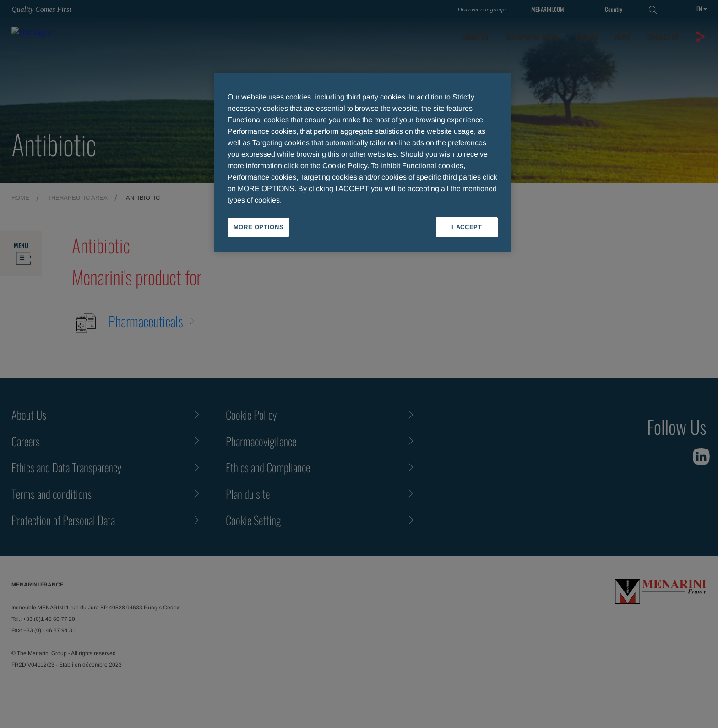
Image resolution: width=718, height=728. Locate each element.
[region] (363, 163)
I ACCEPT (467, 227)
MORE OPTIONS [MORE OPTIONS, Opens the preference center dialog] (259, 227)
